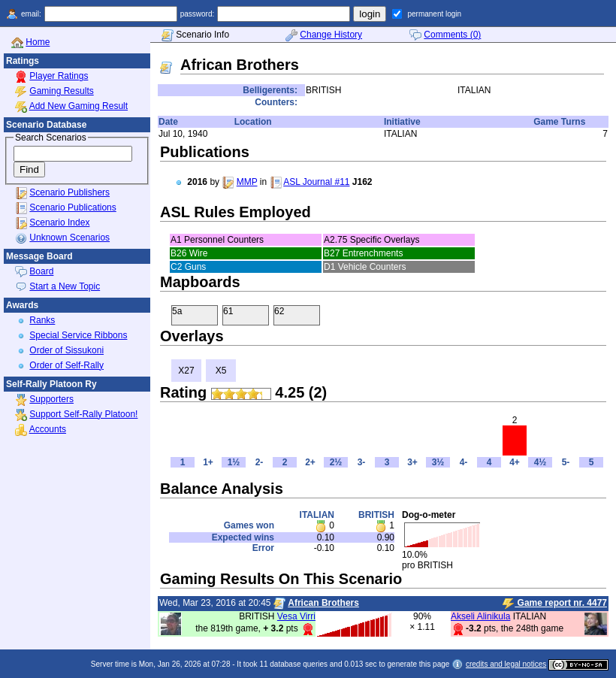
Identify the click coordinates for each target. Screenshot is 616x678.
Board (41, 271)
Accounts (48, 429)
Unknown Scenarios (69, 238)
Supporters (51, 399)
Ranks (42, 320)
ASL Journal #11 (316, 182)
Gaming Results (61, 91)
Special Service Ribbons (78, 335)
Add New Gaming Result (79, 106)
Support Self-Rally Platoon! (83, 414)
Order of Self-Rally (66, 365)
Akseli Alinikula (480, 616)
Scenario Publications (72, 207)
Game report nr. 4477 (555, 604)
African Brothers (323, 603)
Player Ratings (59, 76)
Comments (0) (452, 35)
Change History (331, 35)
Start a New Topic (65, 286)
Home (38, 42)
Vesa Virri (296, 616)
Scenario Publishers (69, 192)
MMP (247, 182)
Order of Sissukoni (66, 350)
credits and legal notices (506, 664)
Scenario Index (59, 222)
